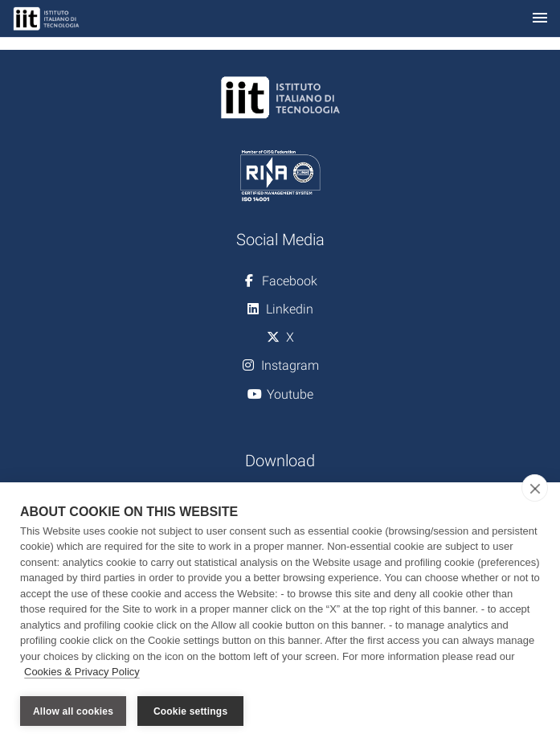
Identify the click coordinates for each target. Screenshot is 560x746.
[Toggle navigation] (540, 19)
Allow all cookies (73, 711)
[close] (535, 488)
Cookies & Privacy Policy (82, 672)
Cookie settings (190, 711)
